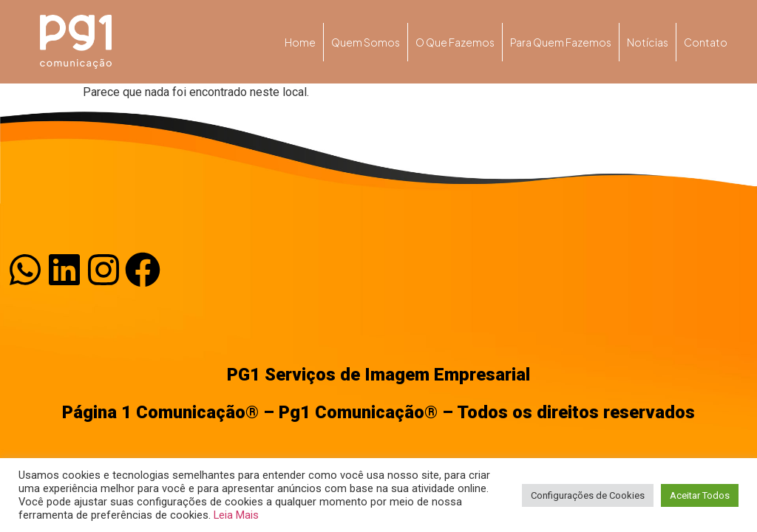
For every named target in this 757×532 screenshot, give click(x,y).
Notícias (648, 42)
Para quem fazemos (561, 42)
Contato (706, 42)
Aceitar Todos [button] (700, 495)
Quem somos (366, 42)
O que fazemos (455, 42)
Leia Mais (236, 515)
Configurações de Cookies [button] (588, 495)
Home (300, 42)
